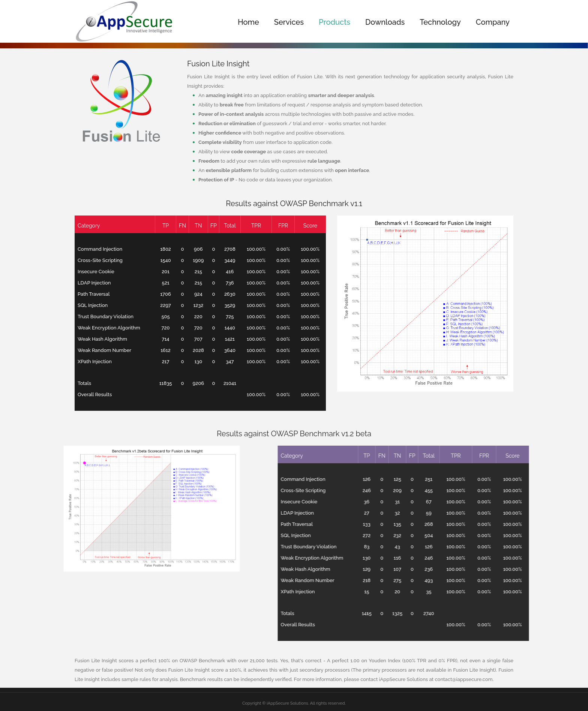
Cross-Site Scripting (91, 260)
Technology (440, 22)
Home (248, 22)
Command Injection (91, 249)
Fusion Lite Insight (218, 64)
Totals (75, 383)
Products (334, 22)
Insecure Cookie (87, 272)
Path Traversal (85, 294)
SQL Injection (84, 305)
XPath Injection (86, 361)
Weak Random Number (95, 350)
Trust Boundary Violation (97, 317)
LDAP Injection (85, 283)
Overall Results (86, 394)
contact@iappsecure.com (463, 679)
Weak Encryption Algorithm (100, 328)
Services (289, 22)
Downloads (385, 22)
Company (493, 22)
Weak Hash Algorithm (93, 339)
